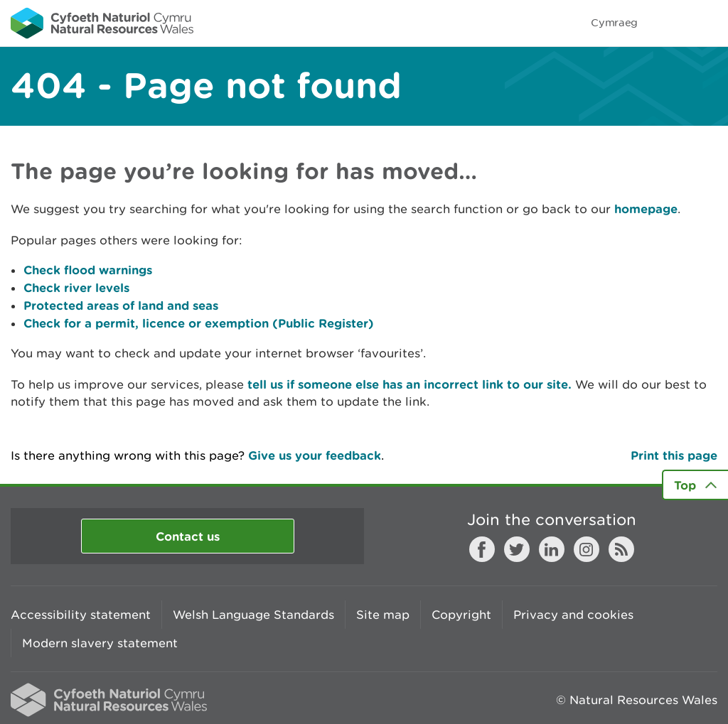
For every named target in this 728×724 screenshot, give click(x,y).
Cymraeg (614, 22)
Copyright (461, 615)
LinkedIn (552, 549)
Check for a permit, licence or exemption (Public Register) (199, 323)
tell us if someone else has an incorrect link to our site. (409, 384)
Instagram (587, 549)
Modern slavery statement (100, 643)
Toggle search (668, 23)
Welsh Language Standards (253, 615)
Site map (383, 615)
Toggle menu (708, 23)
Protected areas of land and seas (121, 305)
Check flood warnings (88, 270)
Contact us (188, 536)
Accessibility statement (81, 615)
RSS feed (621, 549)
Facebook (482, 549)
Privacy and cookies (573, 615)
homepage (646, 209)
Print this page (674, 455)
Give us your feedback (315, 455)
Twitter (517, 549)
